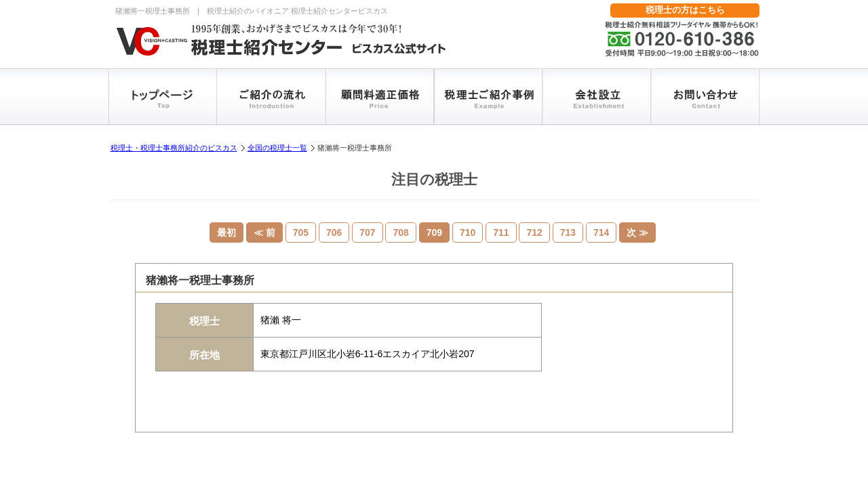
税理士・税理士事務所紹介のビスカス (174, 148)
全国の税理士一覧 (277, 148)
